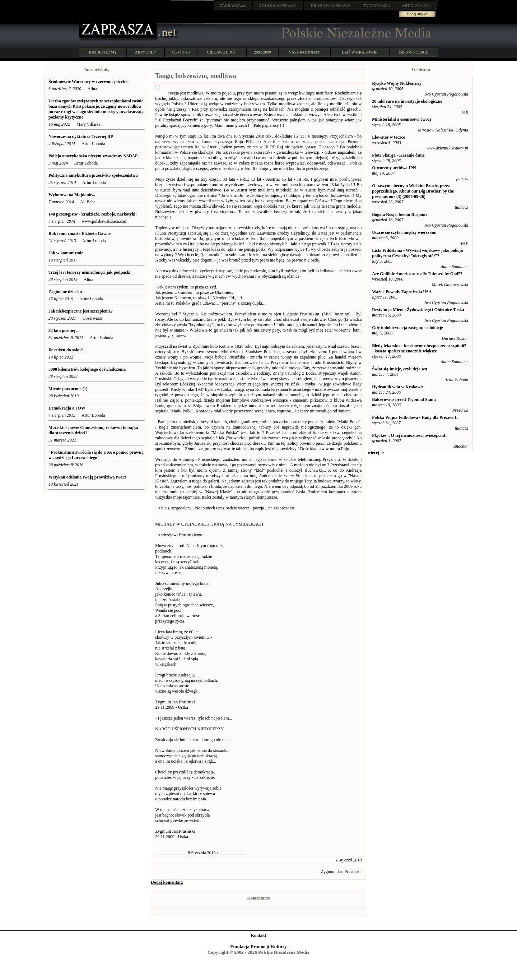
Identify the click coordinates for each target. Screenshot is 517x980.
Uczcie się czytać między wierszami (404, 232)
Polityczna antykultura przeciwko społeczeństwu (93, 175)
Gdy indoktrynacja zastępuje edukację (407, 328)
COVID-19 (181, 52)
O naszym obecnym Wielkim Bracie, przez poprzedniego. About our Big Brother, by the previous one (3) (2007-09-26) (413, 191)
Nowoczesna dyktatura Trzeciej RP (81, 137)
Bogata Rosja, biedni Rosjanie (400, 214)
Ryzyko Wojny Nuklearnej (396, 83)
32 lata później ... (64, 330)
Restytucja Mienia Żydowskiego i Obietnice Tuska (418, 310)
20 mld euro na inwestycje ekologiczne (407, 101)
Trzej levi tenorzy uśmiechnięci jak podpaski (89, 272)
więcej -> (376, 453)
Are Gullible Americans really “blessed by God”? (417, 274)
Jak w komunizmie (66, 253)
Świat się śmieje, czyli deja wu (399, 369)
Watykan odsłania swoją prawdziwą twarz (87, 477)
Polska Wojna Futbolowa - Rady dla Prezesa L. (415, 417)
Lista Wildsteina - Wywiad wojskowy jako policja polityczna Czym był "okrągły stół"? (417, 253)
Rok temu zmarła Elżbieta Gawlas (80, 234)
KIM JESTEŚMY (103, 52)
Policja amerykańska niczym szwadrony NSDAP (93, 156)
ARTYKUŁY (146, 52)
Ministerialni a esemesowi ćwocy (402, 119)
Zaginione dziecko (65, 292)
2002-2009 (262, 52)
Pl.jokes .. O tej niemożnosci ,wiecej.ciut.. (410, 435)
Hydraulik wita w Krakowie (398, 387)
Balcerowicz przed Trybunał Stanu (404, 399)
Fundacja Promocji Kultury (258, 946)
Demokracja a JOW (67, 408)
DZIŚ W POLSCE (413, 52)
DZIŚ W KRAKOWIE (360, 52)
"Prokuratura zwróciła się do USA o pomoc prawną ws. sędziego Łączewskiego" (96, 455)
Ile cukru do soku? (66, 350)
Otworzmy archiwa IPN (394, 168)
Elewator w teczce (388, 137)
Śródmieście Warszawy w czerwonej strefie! (89, 82)
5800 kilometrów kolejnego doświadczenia (88, 369)
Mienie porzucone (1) (68, 389)
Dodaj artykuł (418, 14)
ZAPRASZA (278, 5)
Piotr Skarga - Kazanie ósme (398, 155)
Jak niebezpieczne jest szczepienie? (81, 311)
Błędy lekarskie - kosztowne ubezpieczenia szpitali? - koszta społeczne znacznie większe (419, 348)
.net (233, 5)
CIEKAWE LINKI (222, 52)
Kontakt (259, 935)
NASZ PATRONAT (304, 52)
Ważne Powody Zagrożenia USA (402, 292)
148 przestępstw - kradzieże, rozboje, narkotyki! (93, 214)
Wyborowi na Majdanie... (72, 195)
